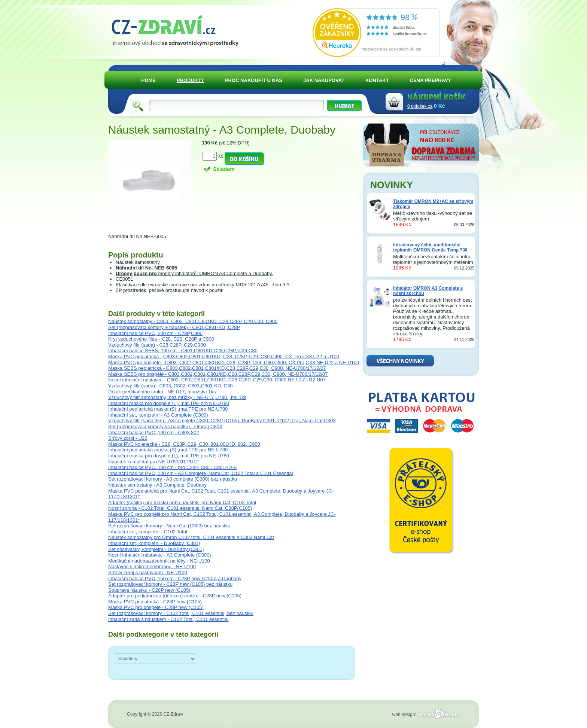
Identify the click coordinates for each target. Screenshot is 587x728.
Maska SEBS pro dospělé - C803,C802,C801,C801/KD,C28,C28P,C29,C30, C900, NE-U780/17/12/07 (218, 374)
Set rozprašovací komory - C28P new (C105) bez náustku (170, 584)
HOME (148, 80)
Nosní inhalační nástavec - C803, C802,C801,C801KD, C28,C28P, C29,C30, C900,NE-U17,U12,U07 (217, 380)
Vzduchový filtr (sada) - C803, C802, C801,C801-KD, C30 (170, 386)
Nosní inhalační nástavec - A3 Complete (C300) (160, 555)
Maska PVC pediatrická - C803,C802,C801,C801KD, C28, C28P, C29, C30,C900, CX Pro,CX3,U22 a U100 (224, 357)
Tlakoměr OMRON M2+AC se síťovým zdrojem (433, 204)
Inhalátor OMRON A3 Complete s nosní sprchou (428, 291)
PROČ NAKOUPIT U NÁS (254, 80)
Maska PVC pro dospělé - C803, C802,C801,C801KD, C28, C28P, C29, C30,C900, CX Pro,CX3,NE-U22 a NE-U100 (234, 363)
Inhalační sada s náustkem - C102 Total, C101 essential (168, 619)
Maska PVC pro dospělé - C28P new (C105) (156, 607)
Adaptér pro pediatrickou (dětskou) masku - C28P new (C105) (175, 596)
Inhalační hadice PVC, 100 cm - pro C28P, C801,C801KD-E (173, 467)
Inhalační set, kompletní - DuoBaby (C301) (154, 543)
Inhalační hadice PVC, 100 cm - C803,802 (154, 432)
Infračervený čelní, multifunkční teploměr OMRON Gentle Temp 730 (430, 247)
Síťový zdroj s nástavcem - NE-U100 (148, 572)
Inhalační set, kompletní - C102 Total (148, 532)
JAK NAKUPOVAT (324, 80)
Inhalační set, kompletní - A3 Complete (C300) (158, 415)
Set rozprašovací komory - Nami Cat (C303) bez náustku (169, 526)
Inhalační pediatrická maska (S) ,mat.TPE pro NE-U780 (168, 409)
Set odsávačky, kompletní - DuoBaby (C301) (156, 549)
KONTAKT (377, 80)
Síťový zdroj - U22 (128, 438)
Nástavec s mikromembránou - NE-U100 (152, 566)
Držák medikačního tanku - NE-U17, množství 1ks (162, 392)
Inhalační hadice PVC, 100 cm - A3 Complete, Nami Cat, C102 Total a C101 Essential (200, 473)
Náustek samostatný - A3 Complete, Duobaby (157, 485)
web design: (426, 715)
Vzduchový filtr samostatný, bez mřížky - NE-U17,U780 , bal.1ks (177, 397)
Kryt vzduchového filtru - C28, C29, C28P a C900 (161, 339)
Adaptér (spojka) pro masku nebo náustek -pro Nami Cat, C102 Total (182, 502)
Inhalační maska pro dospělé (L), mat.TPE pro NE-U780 (169, 403)
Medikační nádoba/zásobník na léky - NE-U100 (159, 561)
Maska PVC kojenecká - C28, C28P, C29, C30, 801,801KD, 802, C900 (184, 444)
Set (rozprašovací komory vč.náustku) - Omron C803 (165, 427)
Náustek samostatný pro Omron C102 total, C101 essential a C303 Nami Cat (191, 537)
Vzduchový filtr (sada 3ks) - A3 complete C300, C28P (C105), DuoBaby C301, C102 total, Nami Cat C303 (222, 421)
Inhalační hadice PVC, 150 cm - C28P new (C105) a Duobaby (175, 578)
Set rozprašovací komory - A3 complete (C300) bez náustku (173, 479)
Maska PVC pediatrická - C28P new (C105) (155, 602)
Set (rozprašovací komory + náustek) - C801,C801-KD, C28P (174, 327)
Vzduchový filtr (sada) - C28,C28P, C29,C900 (157, 345)
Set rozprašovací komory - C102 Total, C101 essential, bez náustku (181, 613)
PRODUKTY (190, 80)
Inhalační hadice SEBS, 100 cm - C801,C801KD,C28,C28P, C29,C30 (183, 351)
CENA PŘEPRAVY (431, 80)
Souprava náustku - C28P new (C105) (149, 590)
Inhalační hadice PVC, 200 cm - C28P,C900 (155, 333)
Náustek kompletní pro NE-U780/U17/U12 (153, 462)
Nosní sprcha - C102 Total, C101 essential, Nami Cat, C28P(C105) (180, 508)
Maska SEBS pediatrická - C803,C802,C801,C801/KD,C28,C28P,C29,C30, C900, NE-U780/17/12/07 (217, 368)
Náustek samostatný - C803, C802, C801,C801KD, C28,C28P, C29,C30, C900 (193, 321)
